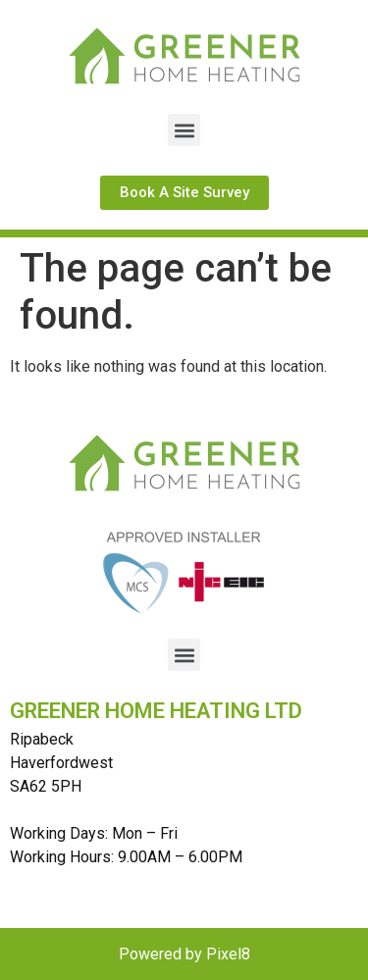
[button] (184, 130)
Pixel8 (228, 954)
